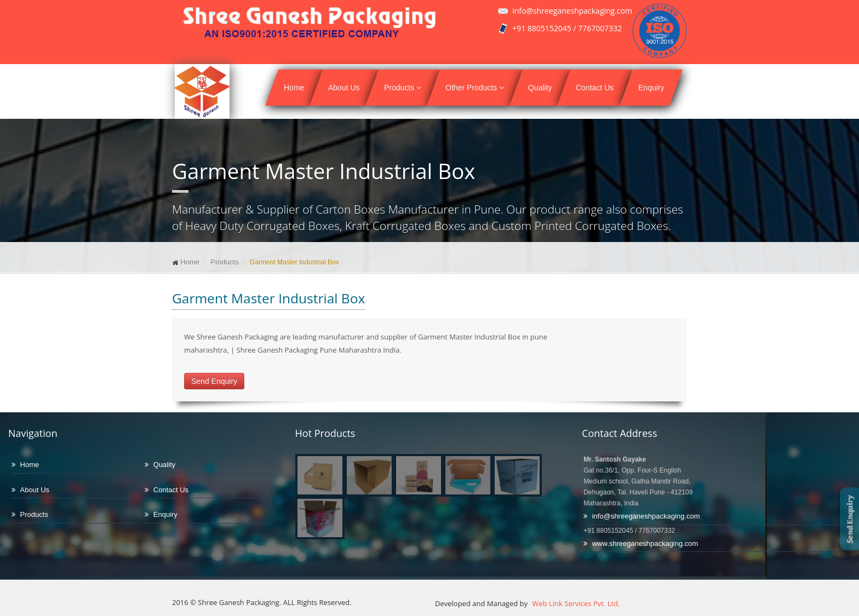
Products (403, 88)
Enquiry (651, 88)
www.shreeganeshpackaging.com (645, 543)
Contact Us (595, 88)
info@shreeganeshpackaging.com (646, 516)
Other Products (475, 88)
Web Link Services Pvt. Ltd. (575, 603)
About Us (344, 88)
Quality (540, 88)
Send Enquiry (214, 381)
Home (294, 88)
